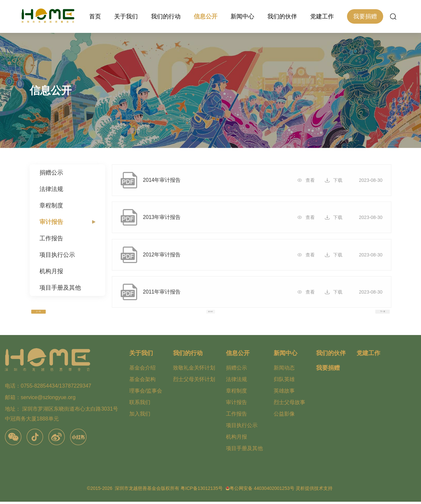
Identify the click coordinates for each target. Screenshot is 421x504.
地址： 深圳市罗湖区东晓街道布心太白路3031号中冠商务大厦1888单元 (62, 416)
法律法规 (51, 189)
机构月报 (51, 271)
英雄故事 (284, 393)
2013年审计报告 (166, 218)
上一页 (38, 314)
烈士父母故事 (289, 405)
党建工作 (322, 16)
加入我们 (140, 416)
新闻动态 (284, 370)
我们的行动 (166, 16)
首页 (95, 16)
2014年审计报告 (166, 180)
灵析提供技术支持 (314, 491)
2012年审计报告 (166, 256)
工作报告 (51, 238)
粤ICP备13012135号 (202, 491)
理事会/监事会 (146, 393)
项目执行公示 (57, 255)
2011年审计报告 (166, 295)
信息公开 (206, 16)
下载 (336, 180)
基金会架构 (142, 382)
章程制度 (51, 205)
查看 (309, 180)
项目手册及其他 (60, 288)
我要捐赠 (365, 16)
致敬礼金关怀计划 (194, 370)
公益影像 (284, 416)
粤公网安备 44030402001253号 (262, 491)
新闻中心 (242, 16)
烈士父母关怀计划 (194, 382)
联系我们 (140, 405)
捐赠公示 (51, 173)
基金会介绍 (142, 370)
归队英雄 (284, 382)
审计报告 (51, 222)
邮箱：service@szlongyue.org (40, 400)
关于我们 (126, 16)
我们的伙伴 (282, 16)
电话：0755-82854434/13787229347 (48, 388)
